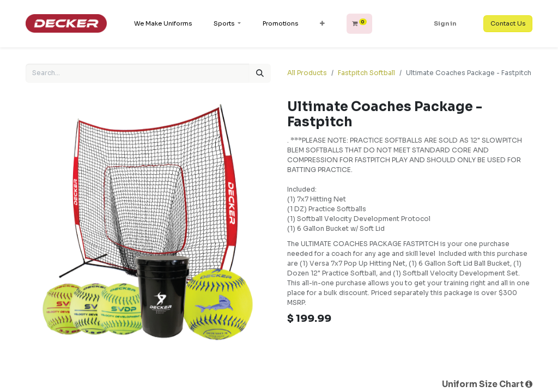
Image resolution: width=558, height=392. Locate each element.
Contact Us (508, 23)
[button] (322, 24)
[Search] (260, 73)
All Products (307, 73)
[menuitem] (163, 24)
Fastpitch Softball (366, 73)
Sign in (445, 23)
